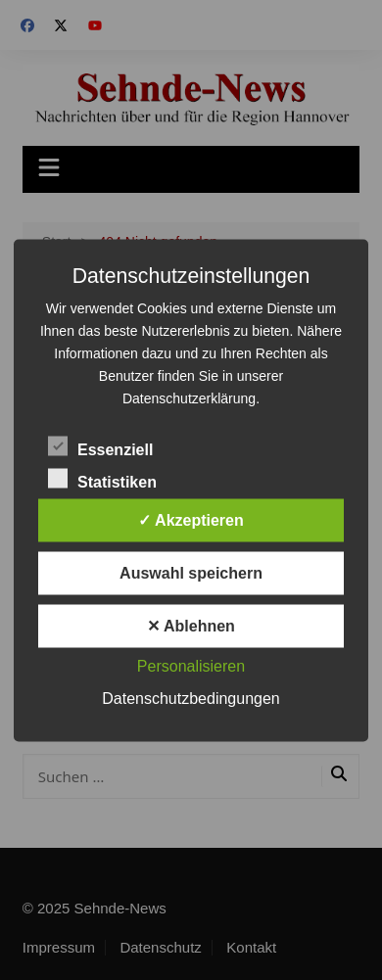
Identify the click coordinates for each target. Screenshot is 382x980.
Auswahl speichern (191, 572)
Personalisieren (191, 665)
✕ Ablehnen (191, 625)
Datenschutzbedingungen (191, 698)
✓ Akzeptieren (191, 519)
